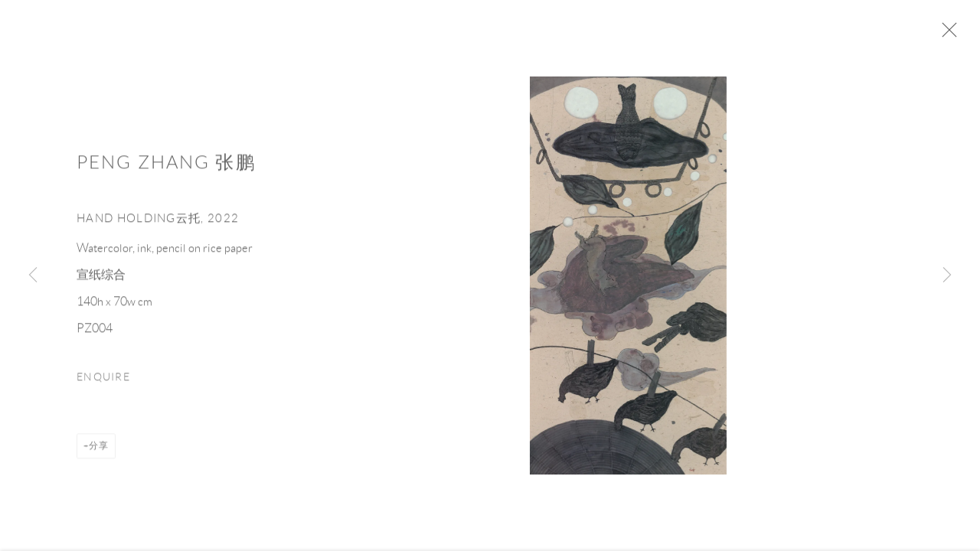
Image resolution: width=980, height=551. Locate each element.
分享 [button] (99, 450)
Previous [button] (33, 275)
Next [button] (947, 275)
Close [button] (954, 34)
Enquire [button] (103, 383)
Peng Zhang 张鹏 (166, 168)
